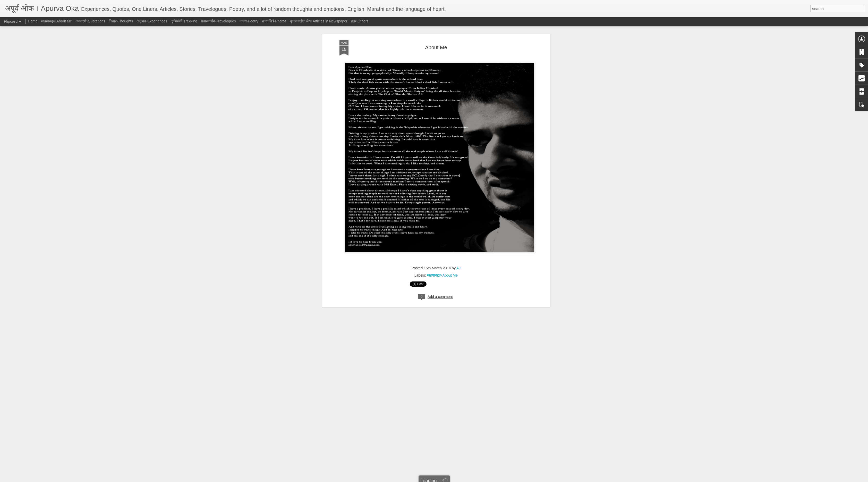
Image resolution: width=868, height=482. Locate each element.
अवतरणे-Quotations (90, 21)
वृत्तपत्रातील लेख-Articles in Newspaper (319, 21)
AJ (458, 123)
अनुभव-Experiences (152, 21)
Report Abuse (465, 479)
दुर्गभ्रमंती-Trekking (184, 21)
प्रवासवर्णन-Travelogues (218, 21)
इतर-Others (360, 21)
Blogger (450, 479)
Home (33, 21)
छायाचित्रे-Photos (274, 21)
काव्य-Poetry (249, 21)
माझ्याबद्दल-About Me (442, 130)
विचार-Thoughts (121, 21)
